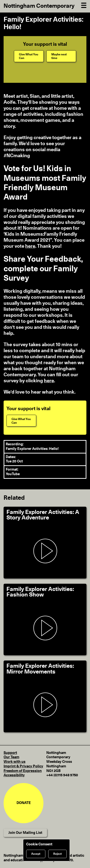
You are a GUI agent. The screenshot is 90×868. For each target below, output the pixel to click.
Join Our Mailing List (25, 833)
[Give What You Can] (29, 56)
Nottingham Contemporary (39, 6)
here (30, 246)
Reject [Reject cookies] (57, 854)
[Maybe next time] (61, 56)
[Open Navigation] (84, 5)
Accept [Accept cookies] (36, 854)
